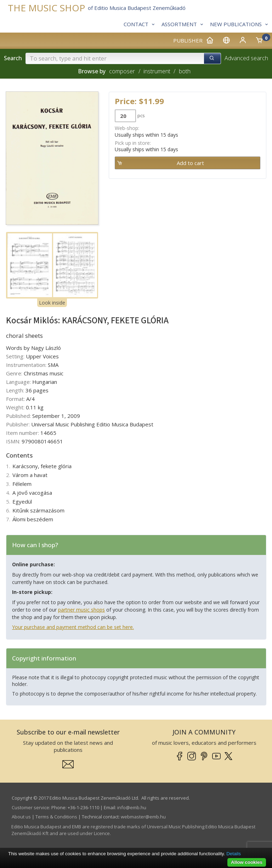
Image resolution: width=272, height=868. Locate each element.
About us (21, 817)
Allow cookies (247, 862)
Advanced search (246, 58)
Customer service (30, 807)
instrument (157, 71)
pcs (141, 115)
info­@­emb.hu (132, 807)
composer (122, 71)
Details (234, 854)
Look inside (52, 303)
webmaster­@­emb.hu (143, 817)
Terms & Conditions (56, 817)
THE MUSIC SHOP (46, 8)
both (185, 71)
